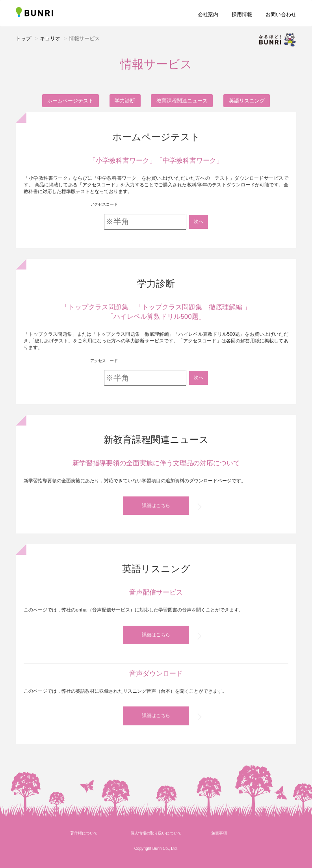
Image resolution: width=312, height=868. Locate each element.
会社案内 (208, 14)
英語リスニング (247, 101)
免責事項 (219, 841)
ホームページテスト (70, 101)
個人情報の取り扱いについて (156, 841)
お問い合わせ (281, 14)
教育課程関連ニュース (182, 101)
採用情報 (242, 14)
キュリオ (50, 38)
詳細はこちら (156, 507)
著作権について (84, 841)
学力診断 (125, 101)
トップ (23, 38)
